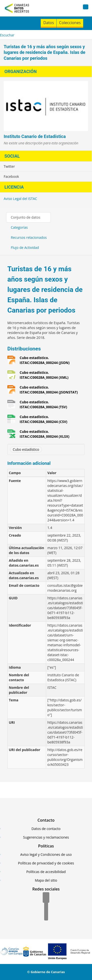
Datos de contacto (46, 829)
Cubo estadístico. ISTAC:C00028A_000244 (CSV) (43, 419)
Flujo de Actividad (25, 248)
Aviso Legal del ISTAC (20, 199)
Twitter (9, 166)
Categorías (19, 227)
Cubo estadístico (26, 449)
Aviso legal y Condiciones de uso (46, 854)
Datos (48, 23)
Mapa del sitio (46, 880)
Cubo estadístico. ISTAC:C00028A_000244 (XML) (44, 375)
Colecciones (70, 23)
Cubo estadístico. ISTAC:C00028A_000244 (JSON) (45, 360)
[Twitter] (46, 907)
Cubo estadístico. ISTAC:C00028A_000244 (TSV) (43, 404)
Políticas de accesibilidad (46, 872)
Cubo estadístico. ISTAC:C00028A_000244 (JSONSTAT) (49, 390)
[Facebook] (46, 898)
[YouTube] (46, 916)
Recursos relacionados (29, 237)
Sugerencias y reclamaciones (46, 837)
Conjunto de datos (26, 217)
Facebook (11, 176)
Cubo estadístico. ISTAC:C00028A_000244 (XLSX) (45, 434)
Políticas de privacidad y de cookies (46, 863)
